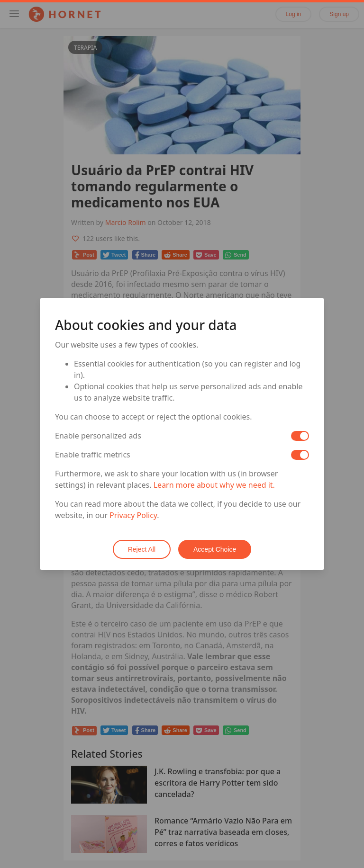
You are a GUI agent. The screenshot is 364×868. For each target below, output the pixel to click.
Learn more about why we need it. (214, 485)
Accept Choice (215, 549)
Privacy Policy (133, 515)
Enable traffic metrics (93, 455)
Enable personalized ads (98, 436)
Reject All (142, 549)
